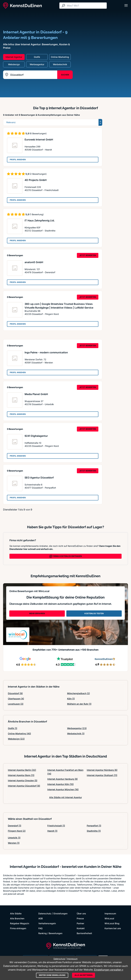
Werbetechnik (76, 733)
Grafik (13, 728)
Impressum (110, 913)
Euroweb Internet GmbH (39, 140)
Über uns (81, 913)
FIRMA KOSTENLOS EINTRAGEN (66, 556)
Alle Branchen (17, 918)
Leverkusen (16, 704)
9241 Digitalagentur (36, 436)
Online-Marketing (19, 733)
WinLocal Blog (112, 923)
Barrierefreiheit (84, 933)
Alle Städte (16, 913)
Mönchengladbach (78, 693)
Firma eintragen (18, 928)
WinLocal (109, 918)
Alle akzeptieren (84, 975)
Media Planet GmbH (36, 394)
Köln (71, 699)
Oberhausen (16, 699)
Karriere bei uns (113, 928)
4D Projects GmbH (36, 180)
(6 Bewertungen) (38, 133)
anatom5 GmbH (34, 262)
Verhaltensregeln (47, 923)
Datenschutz (45, 913)
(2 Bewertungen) (38, 174)
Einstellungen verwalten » (109, 970)
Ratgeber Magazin (20, 923)
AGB (41, 918)
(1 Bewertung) (37, 214)
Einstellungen (60, 913)
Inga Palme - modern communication (46, 352)
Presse (80, 918)
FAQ (40, 928)
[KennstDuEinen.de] (22, 6)
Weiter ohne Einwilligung (52, 975)
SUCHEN (65, 75)
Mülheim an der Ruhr (79, 704)
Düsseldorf (15, 693)
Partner (80, 923)
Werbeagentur (77, 728)
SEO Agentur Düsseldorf (39, 478)
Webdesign (16, 739)
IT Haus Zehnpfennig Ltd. (40, 220)
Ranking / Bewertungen (50, 933)
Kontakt (81, 928)
